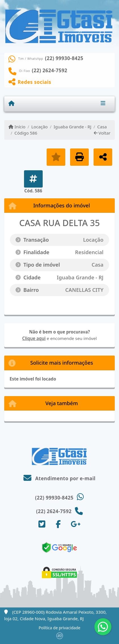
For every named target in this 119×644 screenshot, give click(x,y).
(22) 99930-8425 (64, 58)
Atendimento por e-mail (59, 478)
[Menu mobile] (11, 103)
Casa (102, 127)
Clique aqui (34, 338)
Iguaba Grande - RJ (73, 127)
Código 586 (26, 133)
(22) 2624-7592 (49, 71)
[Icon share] (42, 524)
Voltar (102, 133)
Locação (40, 127)
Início (17, 127)
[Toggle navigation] (103, 104)
